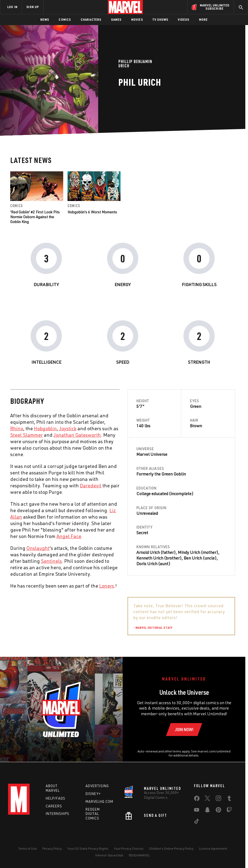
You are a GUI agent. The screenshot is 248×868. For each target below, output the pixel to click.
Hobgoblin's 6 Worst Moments (92, 212)
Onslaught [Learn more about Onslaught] (38, 548)
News (45, 20)
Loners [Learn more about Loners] (107, 586)
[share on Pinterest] (218, 811)
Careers (54, 806)
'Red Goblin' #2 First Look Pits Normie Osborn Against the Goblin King (35, 217)
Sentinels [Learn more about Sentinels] (51, 561)
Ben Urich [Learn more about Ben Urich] (193, 558)
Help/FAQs (56, 798)
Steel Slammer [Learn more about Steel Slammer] (26, 435)
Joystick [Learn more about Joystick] (68, 428)
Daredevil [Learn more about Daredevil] (91, 485)
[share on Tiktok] (197, 822)
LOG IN (12, 7)
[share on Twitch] (229, 811)
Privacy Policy (52, 848)
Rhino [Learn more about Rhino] (17, 428)
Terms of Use (27, 848)
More (203, 20)
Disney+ (93, 794)
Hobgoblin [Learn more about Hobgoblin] (45, 428)
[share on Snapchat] (207, 811)
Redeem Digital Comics (93, 814)
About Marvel (53, 788)
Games (116, 20)
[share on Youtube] (197, 811)
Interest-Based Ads (109, 855)
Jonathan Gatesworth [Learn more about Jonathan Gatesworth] (77, 435)
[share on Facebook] (197, 800)
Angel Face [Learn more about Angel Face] (69, 536)
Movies (137, 20)
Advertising (97, 786)
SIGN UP (33, 7)
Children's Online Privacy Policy (171, 848)
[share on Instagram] (218, 799)
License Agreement (213, 848)
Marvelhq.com (99, 801)
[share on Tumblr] (229, 799)
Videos (183, 20)
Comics (65, 20)
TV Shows (160, 20)
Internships (58, 814)
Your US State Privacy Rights (88, 848)
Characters (91, 20)
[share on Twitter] (207, 799)
